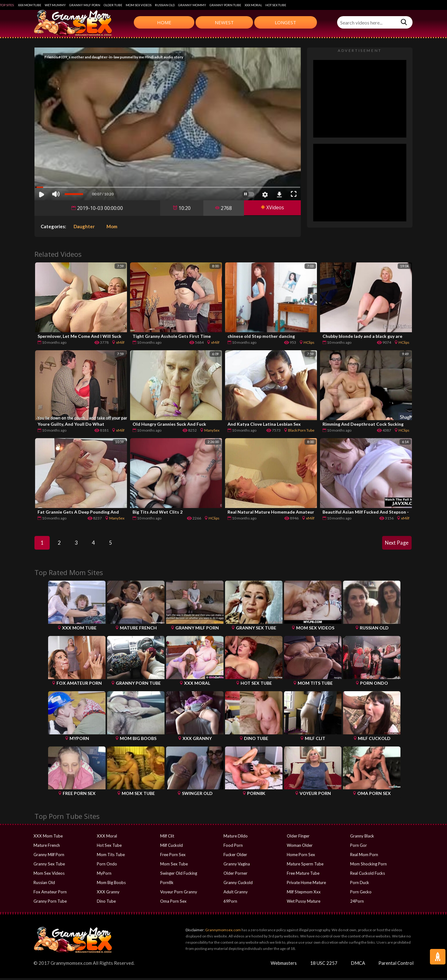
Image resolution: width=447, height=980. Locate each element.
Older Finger (298, 838)
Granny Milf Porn (85, 5)
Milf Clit (167, 838)
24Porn (357, 903)
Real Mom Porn (364, 856)
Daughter (84, 226)
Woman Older (300, 847)
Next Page (396, 544)
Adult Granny (236, 894)
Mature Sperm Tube (305, 866)
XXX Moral (253, 5)
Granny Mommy (192, 5)
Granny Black (362, 838)
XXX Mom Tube (30, 5)
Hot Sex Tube (276, 5)
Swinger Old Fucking (178, 875)
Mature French (47, 847)
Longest (285, 22)
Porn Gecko (361, 894)
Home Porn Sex (301, 856)
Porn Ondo (107, 866)
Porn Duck (360, 884)
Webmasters (284, 965)
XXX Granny (108, 894)
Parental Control (396, 965)
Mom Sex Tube (174, 866)
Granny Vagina (237, 866)
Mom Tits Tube (111, 856)
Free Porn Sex (173, 856)
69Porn (230, 903)
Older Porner (235, 875)
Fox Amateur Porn (50, 894)
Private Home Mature (306, 884)
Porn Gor (359, 847)
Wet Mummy (55, 5)
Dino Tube (106, 903)
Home (164, 22)
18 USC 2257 (324, 965)
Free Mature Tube (303, 875)
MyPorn (104, 875)
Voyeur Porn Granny (179, 894)
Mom (112, 226)
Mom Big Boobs (111, 884)
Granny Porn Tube (225, 5)
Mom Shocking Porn (368, 866)
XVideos (272, 208)
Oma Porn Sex (173, 903)
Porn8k (167, 884)
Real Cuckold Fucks (368, 875)
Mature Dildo (236, 838)
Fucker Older (235, 856)
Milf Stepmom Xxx (303, 894)
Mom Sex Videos (139, 5)
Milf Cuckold (172, 847)
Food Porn (233, 847)
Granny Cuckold (238, 884)
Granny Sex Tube (49, 866)
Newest (224, 22)
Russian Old (165, 5)
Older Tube (113, 5)
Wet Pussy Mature (304, 903)
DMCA (358, 965)
